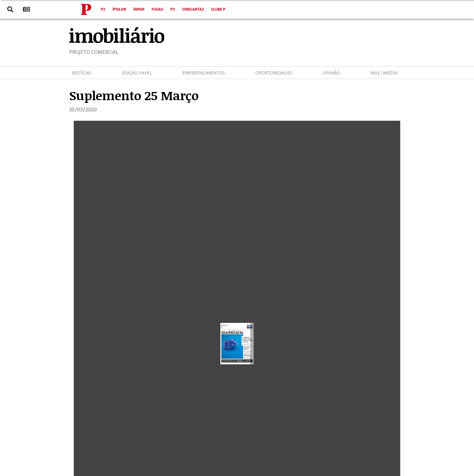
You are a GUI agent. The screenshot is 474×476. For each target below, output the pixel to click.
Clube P (218, 9)
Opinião (331, 73)
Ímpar (139, 9)
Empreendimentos (204, 73)
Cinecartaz (193, 9)
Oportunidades (274, 73)
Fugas (157, 9)
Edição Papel (137, 73)
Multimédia (384, 73)
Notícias (82, 73)
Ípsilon (119, 9)
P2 (103, 9)
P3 (173, 9)
